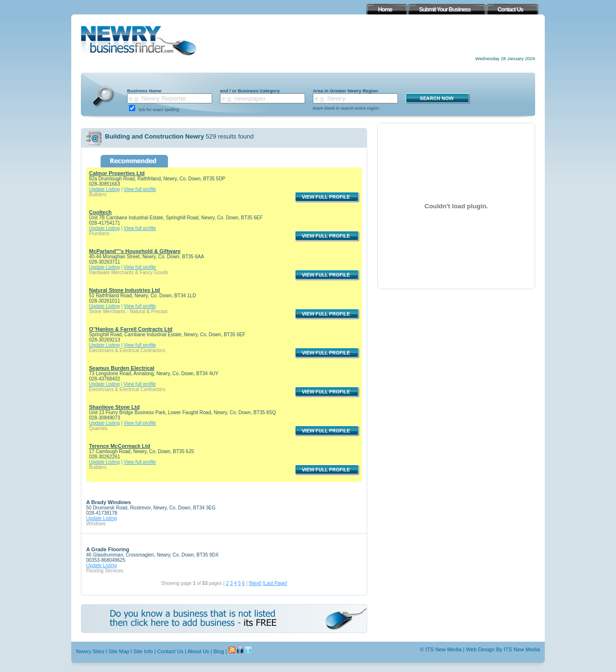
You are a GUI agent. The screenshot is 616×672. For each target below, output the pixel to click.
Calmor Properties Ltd (117, 173)
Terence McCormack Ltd (120, 446)
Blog (219, 651)
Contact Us (170, 651)
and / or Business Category (250, 91)
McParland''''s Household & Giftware (135, 251)
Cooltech (100, 212)
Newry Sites (90, 651)
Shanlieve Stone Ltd (114, 407)
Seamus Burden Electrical (122, 368)
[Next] (255, 583)
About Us (198, 651)
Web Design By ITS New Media (503, 649)
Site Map (119, 651)
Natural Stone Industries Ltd (124, 290)
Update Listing (104, 189)
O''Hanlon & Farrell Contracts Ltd (131, 329)
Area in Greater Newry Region (346, 91)
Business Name (144, 91)
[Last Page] (275, 583)
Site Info (143, 651)
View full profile (140, 189)
